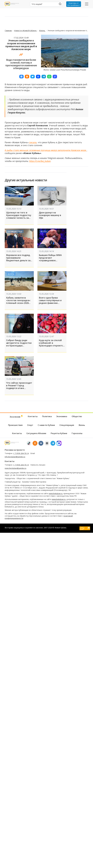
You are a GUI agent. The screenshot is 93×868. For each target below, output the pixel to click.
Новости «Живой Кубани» (26, 30)
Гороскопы (77, 433)
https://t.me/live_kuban (40, 161)
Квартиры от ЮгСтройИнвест (74, 4)
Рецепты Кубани (59, 433)
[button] (21, 77)
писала (33, 142)
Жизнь (42, 30)
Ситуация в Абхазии (36, 433)
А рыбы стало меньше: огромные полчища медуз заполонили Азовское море (46, 150)
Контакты (33, 416)
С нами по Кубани (46, 425)
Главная (8, 30)
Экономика (62, 416)
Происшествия (15, 189)
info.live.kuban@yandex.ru (15, 457)
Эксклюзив (16, 417)
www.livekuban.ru (56, 494)
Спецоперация (15, 359)
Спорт (30, 425)
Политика (47, 416)
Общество (46, 274)
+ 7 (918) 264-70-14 (21, 453)
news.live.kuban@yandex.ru (15, 468)
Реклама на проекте (15, 450)
